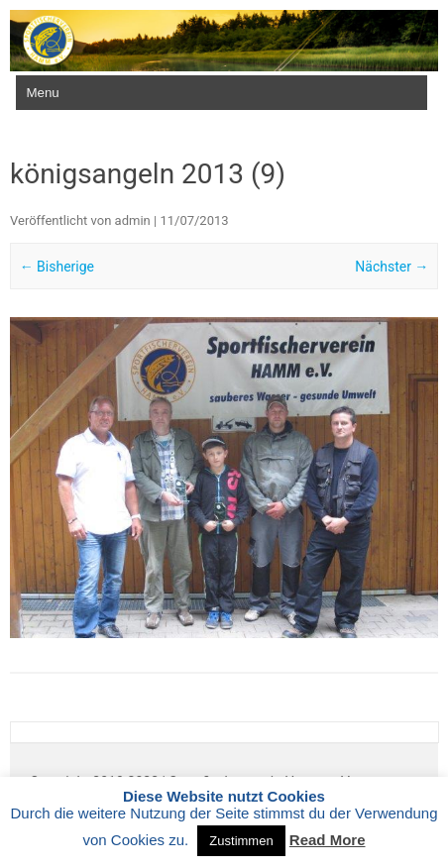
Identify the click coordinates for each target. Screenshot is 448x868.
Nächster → (392, 267)
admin (133, 220)
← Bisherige (57, 267)
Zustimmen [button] (241, 841)
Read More (328, 840)
